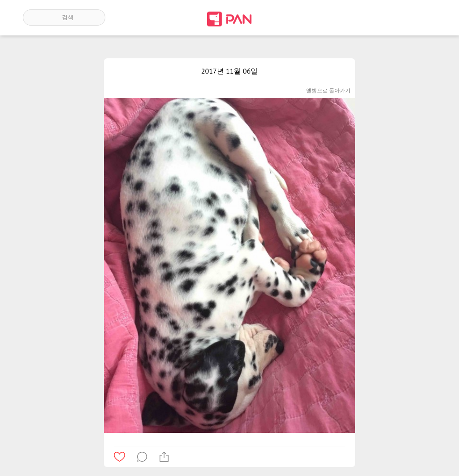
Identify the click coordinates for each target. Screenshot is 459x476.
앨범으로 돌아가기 (328, 90)
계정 (424, 17)
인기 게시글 (398, 17)
